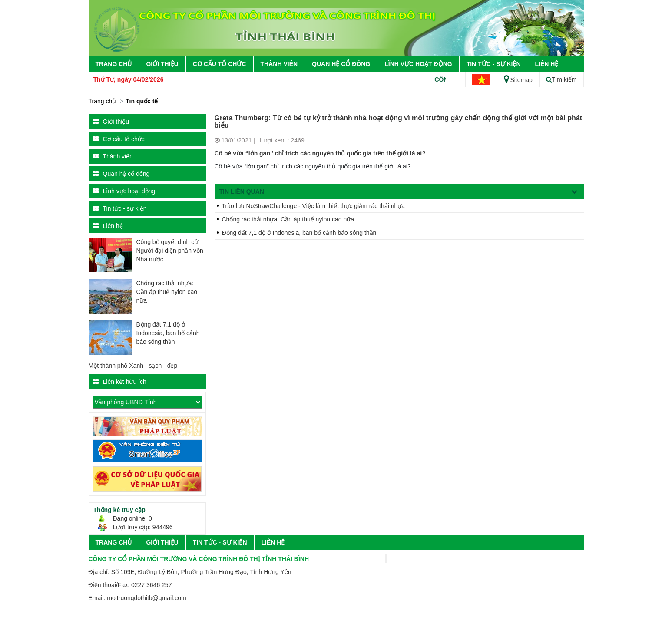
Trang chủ (114, 64)
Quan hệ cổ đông (341, 64)
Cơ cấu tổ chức (220, 64)
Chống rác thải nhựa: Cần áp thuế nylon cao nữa (167, 292)
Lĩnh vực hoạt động (418, 64)
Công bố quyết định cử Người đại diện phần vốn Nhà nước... (170, 251)
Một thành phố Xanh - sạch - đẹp (133, 366)
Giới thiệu (162, 64)
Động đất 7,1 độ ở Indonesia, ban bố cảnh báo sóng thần (168, 333)
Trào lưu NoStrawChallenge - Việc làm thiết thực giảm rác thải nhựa (314, 206)
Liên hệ (547, 64)
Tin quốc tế (142, 101)
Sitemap (518, 80)
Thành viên (279, 64)
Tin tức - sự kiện (494, 64)
